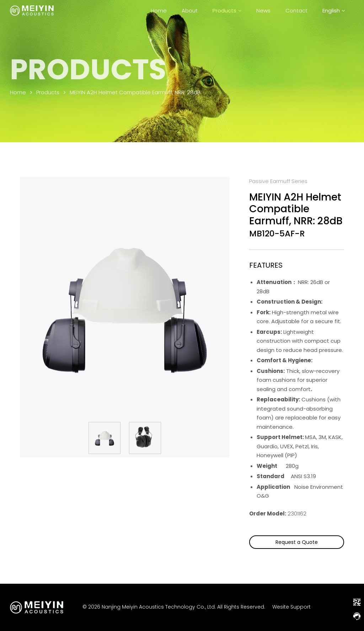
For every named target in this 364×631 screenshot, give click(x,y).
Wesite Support (291, 607)
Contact (296, 10)
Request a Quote (297, 542)
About (190, 10)
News (263, 10)
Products (224, 10)
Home (159, 10)
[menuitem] (334, 10)
